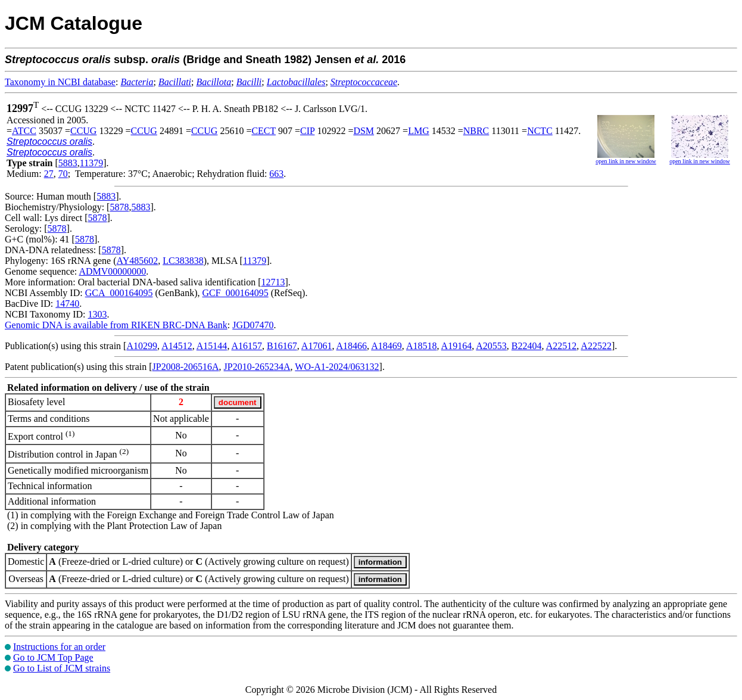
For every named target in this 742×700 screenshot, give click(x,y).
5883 (68, 163)
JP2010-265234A (257, 367)
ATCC (24, 131)
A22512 (562, 346)
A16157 (247, 346)
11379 (91, 163)
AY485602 (138, 261)
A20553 (491, 346)
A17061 (317, 346)
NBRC (476, 131)
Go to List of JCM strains (62, 668)
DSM (364, 131)
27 (49, 174)
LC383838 (183, 261)
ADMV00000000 (112, 271)
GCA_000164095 (119, 293)
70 (63, 174)
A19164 (457, 346)
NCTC (540, 131)
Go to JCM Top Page (53, 657)
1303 (97, 314)
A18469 (386, 346)
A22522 (596, 346)
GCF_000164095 (236, 293)
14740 (67, 304)
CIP (307, 131)
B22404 (527, 346)
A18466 (352, 346)
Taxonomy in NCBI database (60, 82)
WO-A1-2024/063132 (337, 367)
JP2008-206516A (186, 367)
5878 (119, 207)
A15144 (212, 346)
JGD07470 (253, 325)
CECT (264, 131)
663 (276, 174)
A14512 (177, 346)
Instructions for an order (59, 647)
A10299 (142, 346)
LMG (419, 131)
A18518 (422, 346)
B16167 (282, 346)
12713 (273, 282)
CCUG (83, 131)
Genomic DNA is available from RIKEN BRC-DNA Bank (116, 325)
